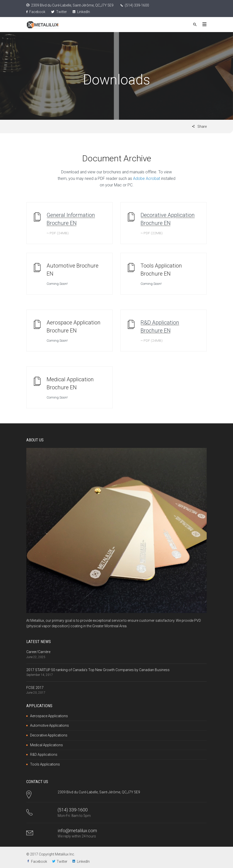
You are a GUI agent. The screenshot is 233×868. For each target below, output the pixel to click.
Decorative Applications (49, 735)
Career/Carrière (38, 652)
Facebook (36, 12)
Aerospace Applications (49, 716)
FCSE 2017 (35, 688)
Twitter (59, 12)
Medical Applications (46, 745)
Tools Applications (45, 764)
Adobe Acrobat (147, 178)
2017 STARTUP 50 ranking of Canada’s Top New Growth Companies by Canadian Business (98, 670)
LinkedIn (81, 12)
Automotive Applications (49, 725)
